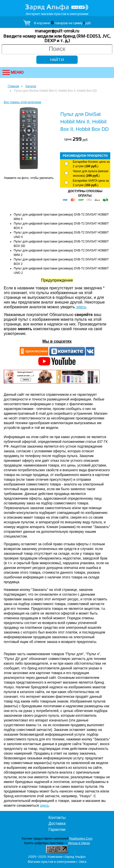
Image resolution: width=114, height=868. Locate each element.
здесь (81, 307)
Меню (13, 72)
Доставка (57, 824)
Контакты (57, 818)
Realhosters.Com (81, 839)
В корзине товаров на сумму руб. (63, 23)
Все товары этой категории (22, 102)
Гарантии (57, 829)
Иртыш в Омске (79, 843)
